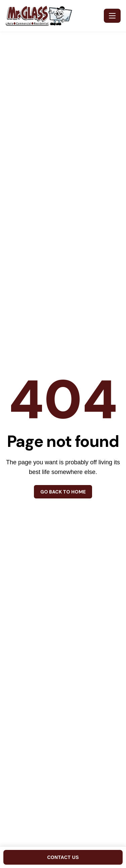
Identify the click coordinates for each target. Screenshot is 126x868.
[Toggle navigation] (112, 16)
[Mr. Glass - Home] (53, 16)
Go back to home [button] (63, 492)
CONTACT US (63, 857)
